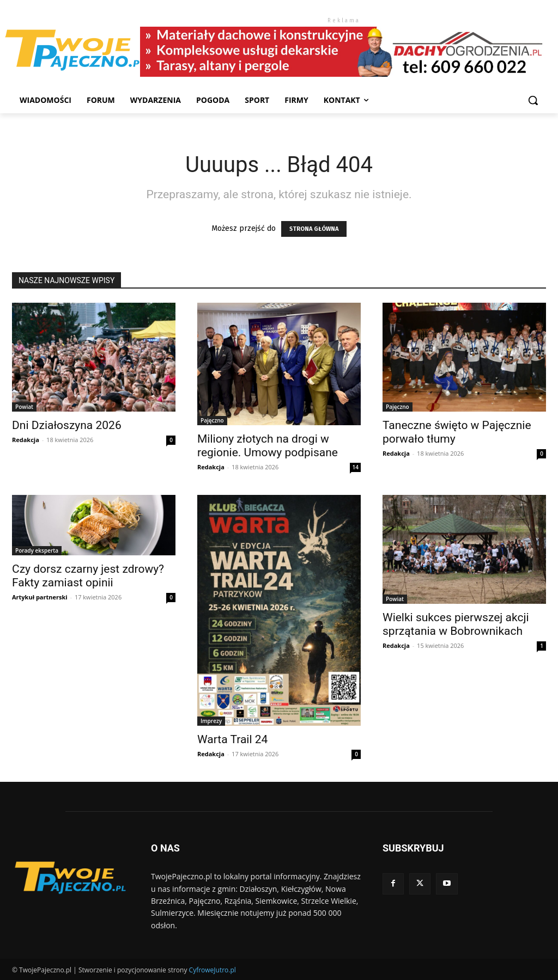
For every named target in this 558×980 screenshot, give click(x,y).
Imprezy (211, 721)
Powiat (24, 407)
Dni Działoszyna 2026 (67, 425)
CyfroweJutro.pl (213, 970)
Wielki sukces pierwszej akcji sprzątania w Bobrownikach (456, 624)
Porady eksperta (37, 550)
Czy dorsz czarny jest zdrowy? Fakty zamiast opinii (88, 576)
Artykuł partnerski (40, 597)
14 (356, 467)
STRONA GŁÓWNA (314, 229)
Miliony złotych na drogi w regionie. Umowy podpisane (268, 446)
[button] (533, 100)
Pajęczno (212, 420)
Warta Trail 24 (232, 739)
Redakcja (26, 440)
